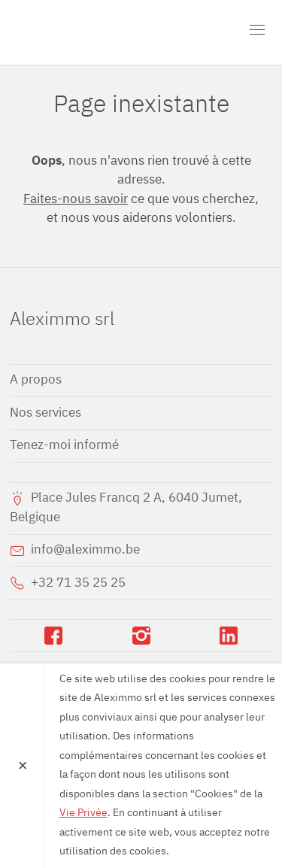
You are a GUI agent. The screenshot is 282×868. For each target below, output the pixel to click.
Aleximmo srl (96, 32)
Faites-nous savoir (76, 200)
